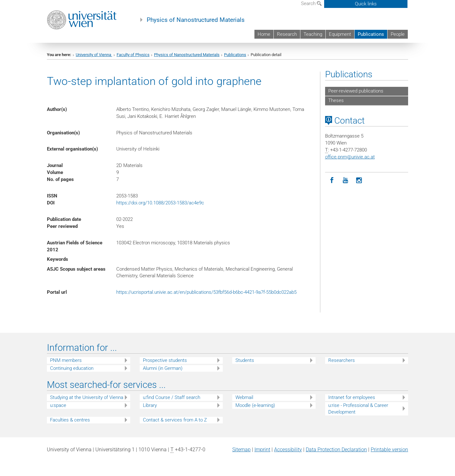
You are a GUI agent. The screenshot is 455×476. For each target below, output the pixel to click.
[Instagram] (359, 180)
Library (150, 405)
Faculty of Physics (133, 55)
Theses (336, 100)
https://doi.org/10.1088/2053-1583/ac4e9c (160, 203)
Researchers (342, 360)
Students (245, 360)
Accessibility (288, 450)
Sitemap (241, 450)
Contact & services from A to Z (175, 420)
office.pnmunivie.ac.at (350, 157)
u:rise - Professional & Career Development (358, 409)
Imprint (262, 450)
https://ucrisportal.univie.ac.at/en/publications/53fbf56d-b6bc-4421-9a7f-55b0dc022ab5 (206, 292)
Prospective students (165, 360)
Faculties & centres (70, 420)
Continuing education (72, 368)
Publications (371, 34)
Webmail (244, 397)
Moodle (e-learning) (255, 405)
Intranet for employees (352, 397)
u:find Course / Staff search (172, 397)
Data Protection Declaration (336, 450)
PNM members (66, 360)
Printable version (389, 450)
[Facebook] (332, 180)
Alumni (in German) (163, 368)
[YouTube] (346, 180)
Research (287, 34)
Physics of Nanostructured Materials (196, 20)
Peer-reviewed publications (356, 91)
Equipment (340, 34)
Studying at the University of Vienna (87, 397)
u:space (58, 405)
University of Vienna (94, 55)
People (398, 34)
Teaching (313, 34)
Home (264, 34)
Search (311, 3)
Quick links (366, 4)
